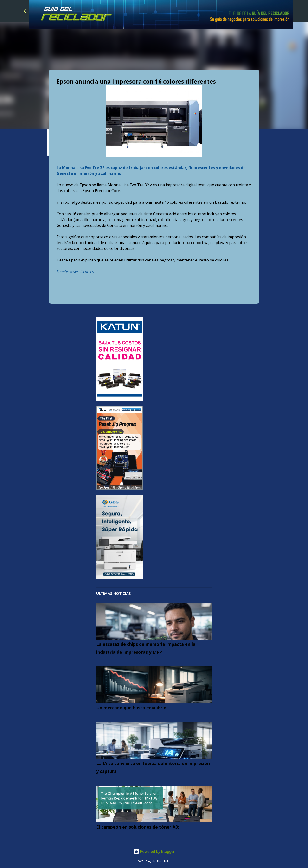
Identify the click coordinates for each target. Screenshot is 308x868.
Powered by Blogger (154, 851)
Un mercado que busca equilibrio (131, 708)
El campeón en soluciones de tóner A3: (138, 827)
